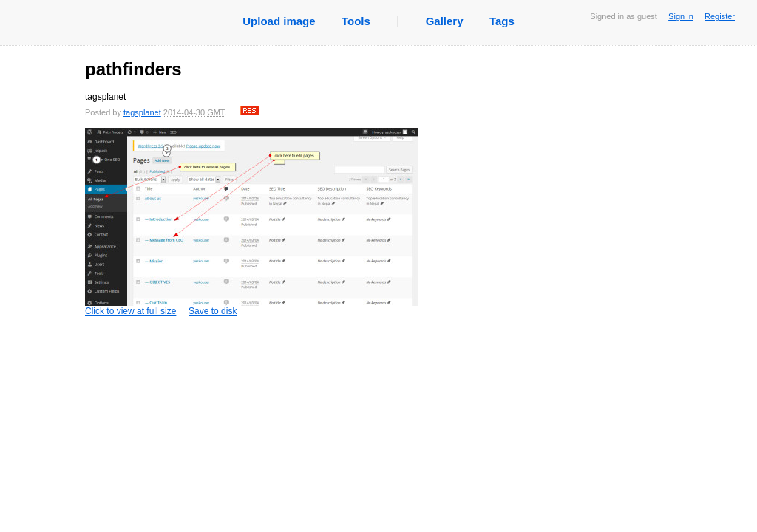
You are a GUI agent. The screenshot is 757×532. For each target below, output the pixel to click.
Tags (502, 21)
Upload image (279, 21)
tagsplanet (142, 112)
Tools (356, 21)
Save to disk (213, 311)
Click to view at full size (251, 222)
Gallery (445, 21)
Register (720, 16)
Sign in (681, 16)
